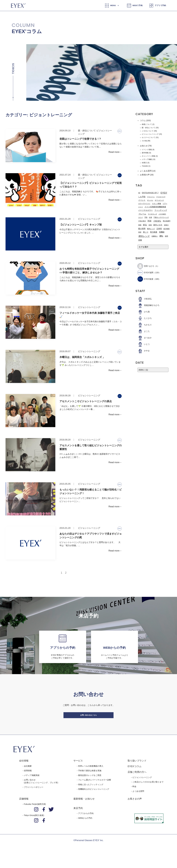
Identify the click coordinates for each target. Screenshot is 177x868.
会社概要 (28, 777)
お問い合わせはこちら (88, 723)
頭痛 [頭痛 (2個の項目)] (140, 240)
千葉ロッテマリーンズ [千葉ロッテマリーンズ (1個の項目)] (161, 217)
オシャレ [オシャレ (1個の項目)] (150, 200)
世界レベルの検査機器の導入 (91, 777)
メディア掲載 (147, 159)
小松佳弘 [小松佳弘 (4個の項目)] (157, 221)
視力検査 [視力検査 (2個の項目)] (154, 232)
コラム (143, 120)
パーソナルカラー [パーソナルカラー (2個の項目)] (145, 210)
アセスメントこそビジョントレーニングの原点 (86, 401)
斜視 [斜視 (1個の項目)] (150, 225)
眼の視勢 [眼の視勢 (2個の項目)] (142, 229)
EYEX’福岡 (145, 273)
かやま (144, 351)
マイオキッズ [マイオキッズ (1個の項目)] (152, 214)
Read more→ (115, 152)
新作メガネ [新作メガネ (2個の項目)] (158, 225)
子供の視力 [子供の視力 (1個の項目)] (142, 221)
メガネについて (148, 131)
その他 (144, 141)
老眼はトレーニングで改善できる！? (80, 139)
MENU (113, 5)
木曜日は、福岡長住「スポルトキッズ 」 (82, 357)
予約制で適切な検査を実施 (90, 781)
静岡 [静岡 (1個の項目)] (166, 236)
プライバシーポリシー (34, 798)
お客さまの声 (135, 809)
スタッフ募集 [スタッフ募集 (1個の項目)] (157, 204)
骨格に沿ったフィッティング (91, 795)
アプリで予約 (160, 5)
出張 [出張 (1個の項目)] (150, 217)
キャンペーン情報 (149, 156)
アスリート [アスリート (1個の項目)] (151, 197)
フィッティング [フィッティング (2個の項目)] (161, 210)
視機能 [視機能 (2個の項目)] (162, 232)
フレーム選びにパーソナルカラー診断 (95, 790)
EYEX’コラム (27, 31)
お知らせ (144, 146)
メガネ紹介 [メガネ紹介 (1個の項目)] (162, 214)
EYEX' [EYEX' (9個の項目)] (164, 193)
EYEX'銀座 (145, 279)
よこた (144, 331)
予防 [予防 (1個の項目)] (146, 217)
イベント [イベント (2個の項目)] (142, 200)
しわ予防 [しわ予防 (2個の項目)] (142, 197)
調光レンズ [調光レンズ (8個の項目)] (144, 236)
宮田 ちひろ (146, 266)
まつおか (145, 338)
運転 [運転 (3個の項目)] (161, 236)
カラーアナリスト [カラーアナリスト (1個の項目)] (144, 204)
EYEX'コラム (135, 777)
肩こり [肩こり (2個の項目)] (146, 232)
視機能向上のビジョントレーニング (94, 800)
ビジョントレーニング (89, 219)
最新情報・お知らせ (84, 809)
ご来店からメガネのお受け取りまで (148, 792)
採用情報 (28, 781)
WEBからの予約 (85, 829)
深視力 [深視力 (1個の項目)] (166, 225)
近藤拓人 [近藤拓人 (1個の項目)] (155, 236)
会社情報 (24, 771)
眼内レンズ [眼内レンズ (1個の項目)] (151, 229)
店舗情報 (24, 809)
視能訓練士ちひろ (148, 305)
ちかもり (145, 325)
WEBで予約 (138, 5)
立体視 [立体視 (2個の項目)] (159, 229)
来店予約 (78, 819)
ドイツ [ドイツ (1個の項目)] (141, 207)
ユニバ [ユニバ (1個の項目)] (141, 217)
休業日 (144, 163)
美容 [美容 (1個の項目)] (140, 232)
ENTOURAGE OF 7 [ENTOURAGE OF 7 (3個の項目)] (150, 193)
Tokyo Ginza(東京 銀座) (34, 826)
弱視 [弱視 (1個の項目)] (140, 225)
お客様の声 (145, 175)
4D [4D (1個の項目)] (139, 193)
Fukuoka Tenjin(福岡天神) (35, 815)
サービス (78, 771)
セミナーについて (149, 137)
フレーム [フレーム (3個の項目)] (142, 214)
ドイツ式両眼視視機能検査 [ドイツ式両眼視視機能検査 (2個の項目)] (155, 207)
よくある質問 (146, 171)
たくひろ (145, 318)
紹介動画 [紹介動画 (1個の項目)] (166, 229)
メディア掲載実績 (32, 786)
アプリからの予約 (86, 824)
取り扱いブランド (137, 771)
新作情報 (145, 153)
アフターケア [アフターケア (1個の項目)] (161, 197)
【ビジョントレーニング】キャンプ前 (81, 225)
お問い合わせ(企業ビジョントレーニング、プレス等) (41, 792)
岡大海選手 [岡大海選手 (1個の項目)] (167, 221)
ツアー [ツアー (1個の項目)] (165, 204)
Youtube (145, 166)
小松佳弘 (145, 299)
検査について (147, 124)
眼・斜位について (87, 131)
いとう (144, 344)
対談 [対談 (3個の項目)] (149, 221)
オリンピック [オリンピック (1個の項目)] (159, 200)
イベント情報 (147, 150)
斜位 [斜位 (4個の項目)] (145, 225)
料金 (134, 797)
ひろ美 (144, 312)
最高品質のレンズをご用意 (90, 786)
